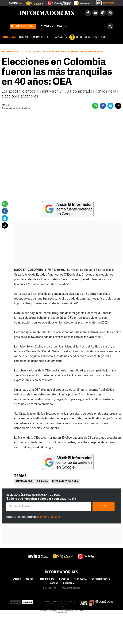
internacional (46, 579)
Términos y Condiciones (48, 517)
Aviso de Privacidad (48, 610)
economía (69, 583)
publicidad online (71, 588)
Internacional (10, 52)
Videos (46, 26)
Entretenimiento (101, 579)
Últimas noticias (23, 26)
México (30, 579)
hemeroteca (50, 588)
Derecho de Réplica (65, 610)
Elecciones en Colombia (65, 481)
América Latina (24, 481)
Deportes (64, 579)
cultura (54, 583)
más (62, 26)
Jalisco (17, 579)
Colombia (42, 481)
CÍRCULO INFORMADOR (90, 37)
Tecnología (80, 579)
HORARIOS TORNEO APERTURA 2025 (41, 37)
